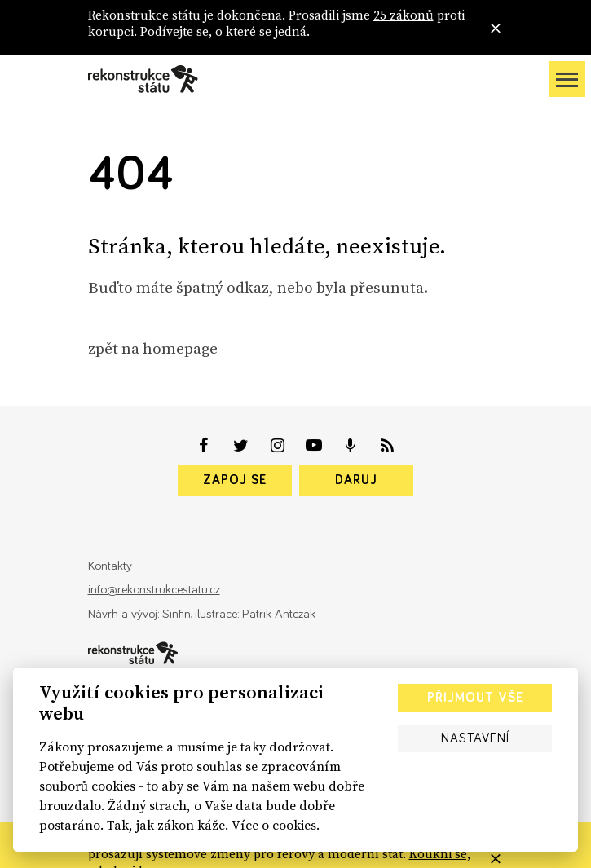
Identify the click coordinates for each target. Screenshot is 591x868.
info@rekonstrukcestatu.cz (154, 590)
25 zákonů (404, 15)
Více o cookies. (276, 825)
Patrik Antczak (279, 614)
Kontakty (110, 566)
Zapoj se (235, 480)
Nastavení (475, 738)
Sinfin (176, 614)
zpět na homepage (153, 348)
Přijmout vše (475, 698)
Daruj (356, 480)
